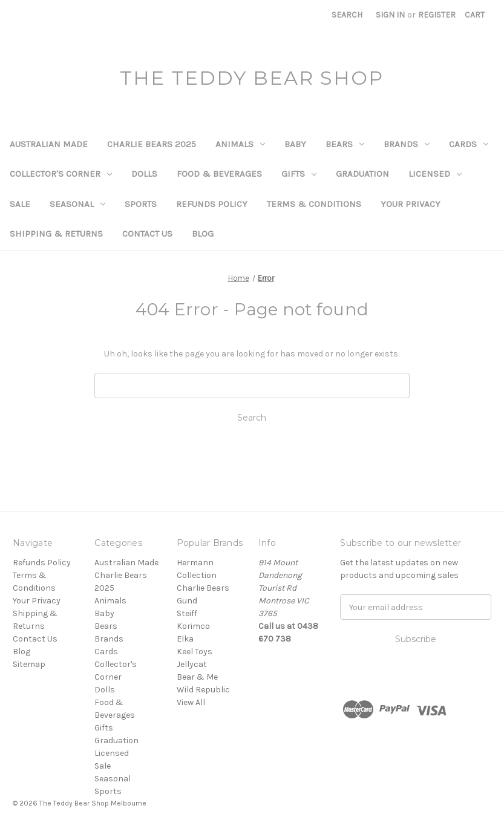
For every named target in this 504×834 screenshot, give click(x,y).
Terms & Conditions (314, 204)
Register (437, 15)
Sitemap (29, 664)
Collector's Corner (61, 174)
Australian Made (49, 144)
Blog (203, 234)
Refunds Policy (212, 204)
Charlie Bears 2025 (152, 144)
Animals (240, 144)
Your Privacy (411, 204)
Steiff (187, 613)
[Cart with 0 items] (475, 15)
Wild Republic (203, 690)
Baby (295, 144)
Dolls (144, 174)
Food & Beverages (219, 174)
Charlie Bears (203, 588)
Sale (20, 204)
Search (347, 15)
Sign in (390, 15)
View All (191, 702)
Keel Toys (195, 652)
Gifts (299, 174)
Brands (407, 144)
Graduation (362, 174)
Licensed (435, 174)
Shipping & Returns (56, 234)
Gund (187, 601)
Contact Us (147, 234)
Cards (469, 144)
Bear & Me (197, 677)
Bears (345, 144)
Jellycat (192, 664)
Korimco (193, 626)
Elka (185, 639)
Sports (141, 204)
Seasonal (77, 204)
